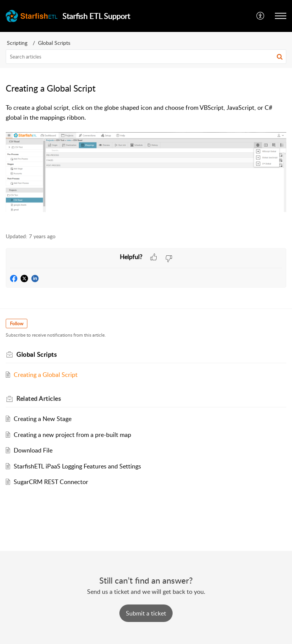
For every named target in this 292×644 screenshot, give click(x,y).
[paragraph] (146, 164)
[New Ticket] (146, 613)
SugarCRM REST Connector (51, 482)
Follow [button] (17, 324)
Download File (33, 450)
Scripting (17, 43)
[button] (261, 16)
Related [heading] (39, 399)
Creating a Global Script (46, 375)
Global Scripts (54, 43)
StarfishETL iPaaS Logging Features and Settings (77, 466)
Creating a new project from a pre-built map (72, 435)
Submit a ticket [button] (146, 613)
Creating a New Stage (43, 419)
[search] (146, 57)
